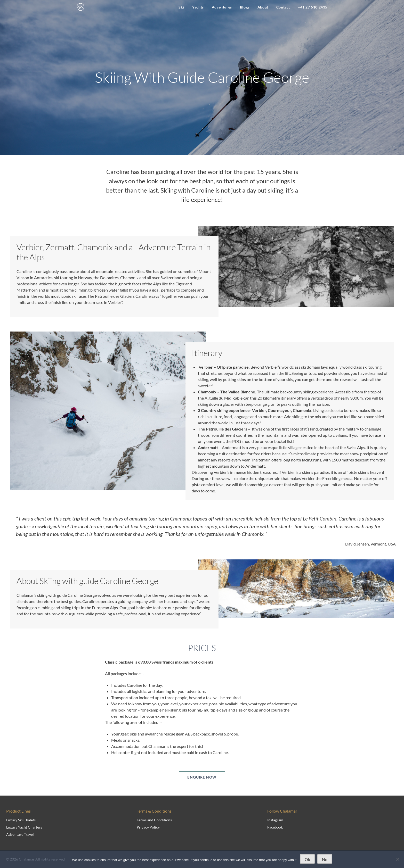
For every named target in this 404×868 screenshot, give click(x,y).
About (263, 7)
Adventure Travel (20, 834)
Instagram (275, 820)
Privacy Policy (148, 827)
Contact (283, 7)
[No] (398, 859)
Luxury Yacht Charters (24, 827)
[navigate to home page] (80, 7)
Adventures (222, 7)
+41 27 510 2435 (313, 7)
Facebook (275, 827)
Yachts (198, 7)
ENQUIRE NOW (202, 777)
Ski (181, 7)
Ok (307, 859)
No (325, 859)
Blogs (245, 7)
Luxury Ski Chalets (21, 820)
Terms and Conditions (154, 820)
